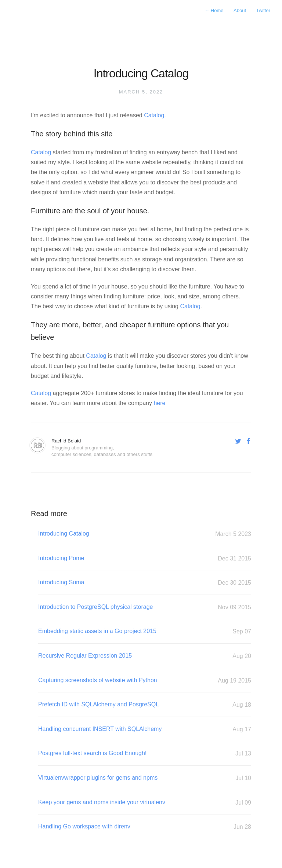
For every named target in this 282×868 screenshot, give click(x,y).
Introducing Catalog (145, 534)
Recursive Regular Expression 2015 (145, 656)
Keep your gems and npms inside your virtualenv (145, 803)
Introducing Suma (145, 583)
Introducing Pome (145, 558)
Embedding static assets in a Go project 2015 (145, 631)
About (241, 10)
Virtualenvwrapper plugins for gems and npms (145, 778)
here (159, 403)
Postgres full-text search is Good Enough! (145, 753)
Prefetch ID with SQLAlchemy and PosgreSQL (145, 705)
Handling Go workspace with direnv (145, 827)
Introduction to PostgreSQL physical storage (145, 607)
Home (215, 10)
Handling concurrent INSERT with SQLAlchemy (145, 729)
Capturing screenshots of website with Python (145, 681)
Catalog (154, 115)
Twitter (263, 10)
